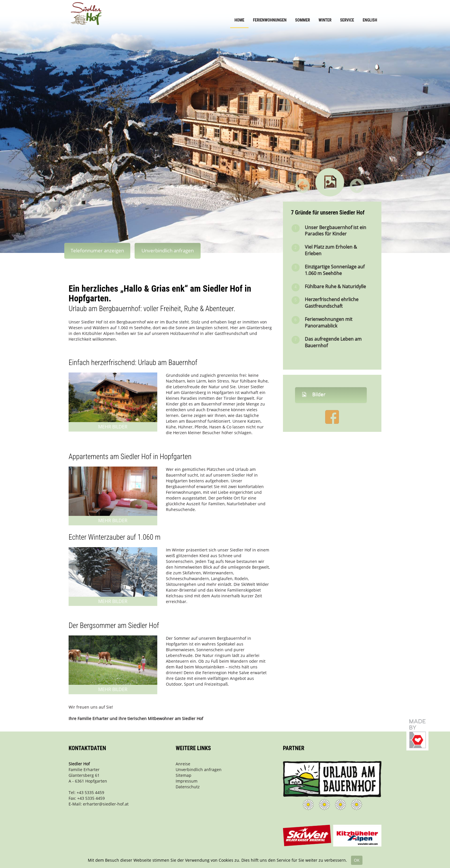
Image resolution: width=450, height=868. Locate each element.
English (370, 20)
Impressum (187, 781)
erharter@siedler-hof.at (106, 804)
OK (357, 860)
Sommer (302, 20)
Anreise (183, 764)
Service (347, 20)
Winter (325, 20)
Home (239, 20)
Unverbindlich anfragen (168, 250)
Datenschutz (188, 787)
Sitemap (184, 775)
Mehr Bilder (113, 427)
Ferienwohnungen (270, 20)
